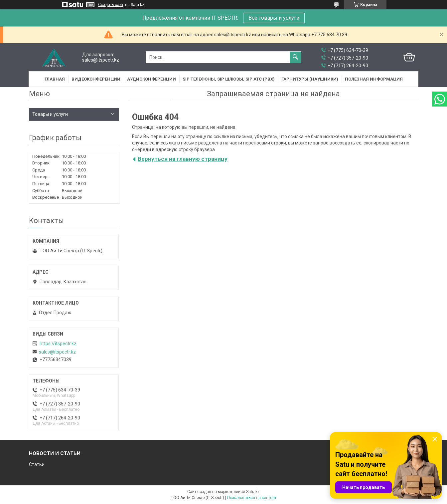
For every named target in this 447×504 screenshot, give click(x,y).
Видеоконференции (96, 79)
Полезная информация (374, 79)
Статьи (37, 464)
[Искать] (295, 57)
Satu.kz (253, 492)
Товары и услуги (50, 114)
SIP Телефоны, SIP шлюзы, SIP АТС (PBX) (229, 79)
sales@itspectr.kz (57, 352)
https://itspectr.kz (58, 344)
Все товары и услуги (274, 18)
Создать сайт (111, 5)
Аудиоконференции (151, 79)
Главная (55, 79)
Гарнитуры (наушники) (310, 79)
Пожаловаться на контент (252, 498)
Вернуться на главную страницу (183, 159)
